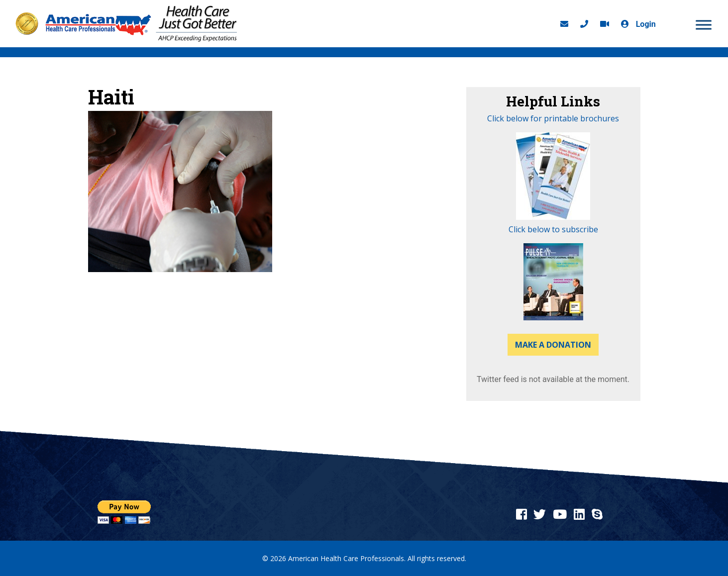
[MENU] (704, 25)
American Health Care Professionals (346, 558)
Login (636, 24)
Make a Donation (553, 345)
